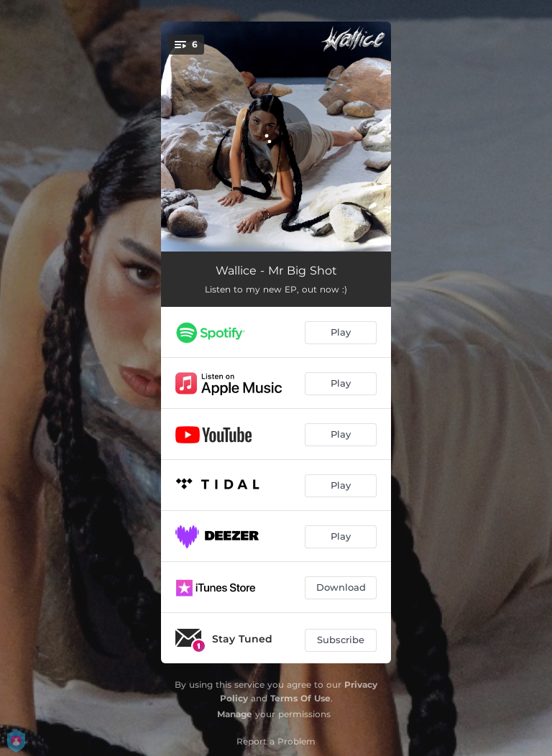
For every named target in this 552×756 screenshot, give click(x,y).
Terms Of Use (300, 698)
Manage (235, 714)
